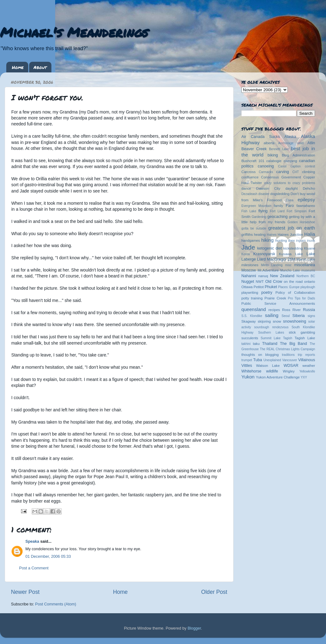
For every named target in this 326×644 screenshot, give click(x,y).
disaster (264, 194)
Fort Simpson (297, 211)
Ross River (291, 310)
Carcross (248, 172)
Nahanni (249, 276)
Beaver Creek (254, 149)
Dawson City (268, 188)
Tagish (288, 338)
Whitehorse (251, 371)
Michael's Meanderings (74, 32)
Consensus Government (281, 177)
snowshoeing (295, 321)
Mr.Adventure (268, 270)
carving (283, 172)
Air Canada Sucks (261, 137)
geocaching (277, 217)
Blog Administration (298, 155)
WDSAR (291, 366)
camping (290, 161)
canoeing (266, 166)
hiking (267, 240)
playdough (308, 287)
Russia (309, 310)
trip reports (306, 355)
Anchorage (286, 143)
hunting (281, 240)
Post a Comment (34, 568)
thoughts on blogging (260, 355)
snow (277, 321)
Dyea (290, 200)
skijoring (264, 321)
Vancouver (289, 360)
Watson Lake (268, 366)
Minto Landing (272, 265)
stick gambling (302, 332)
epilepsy (306, 200)
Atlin (311, 143)
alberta (269, 143)
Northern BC (306, 276)
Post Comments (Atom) (56, 604)
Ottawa (247, 287)
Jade (248, 247)
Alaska (290, 137)
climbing (308, 172)
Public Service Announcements (278, 304)
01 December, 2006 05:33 (48, 557)
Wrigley (289, 371)
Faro (290, 206)
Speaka (32, 541)
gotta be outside (254, 228)
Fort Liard (277, 211)
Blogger (194, 628)
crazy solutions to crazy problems (289, 183)
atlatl (300, 143)
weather (309, 366)
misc (289, 265)
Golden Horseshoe (301, 222)
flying (263, 211)
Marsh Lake (306, 259)
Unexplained (272, 360)
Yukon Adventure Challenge (278, 377)
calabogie (274, 161)
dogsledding (280, 194)
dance (246, 188)
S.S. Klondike (252, 316)
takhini (246, 344)
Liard (261, 259)
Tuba (258, 360)
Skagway (249, 321)
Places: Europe (289, 287)
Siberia (299, 316)
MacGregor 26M (281, 259)
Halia (310, 234)
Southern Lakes (271, 333)
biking (273, 155)
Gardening (259, 217)
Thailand (270, 344)
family (279, 206)
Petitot (259, 287)
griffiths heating (253, 235)
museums (308, 270)
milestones (250, 265)
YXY (304, 377)
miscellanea (305, 265)
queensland (254, 309)
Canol (282, 166)
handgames (251, 240)
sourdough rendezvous (271, 327)
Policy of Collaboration (295, 293)
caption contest (303, 166)
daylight (291, 188)
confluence (250, 177)
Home (18, 67)
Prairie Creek (275, 298)
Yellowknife (307, 371)
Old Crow (274, 282)
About (40, 67)
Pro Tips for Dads (302, 298)
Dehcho (309, 188)
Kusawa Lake (291, 254)
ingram (301, 241)
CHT (296, 172)
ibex (292, 240)
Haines (272, 235)
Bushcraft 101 (253, 161)
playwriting (250, 293)
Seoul (286, 316)
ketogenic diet (269, 248)
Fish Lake (249, 211)
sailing (272, 315)
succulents (250, 338)
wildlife (272, 371)
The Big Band (293, 344)
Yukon (248, 377)
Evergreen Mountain (256, 206)
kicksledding (293, 248)
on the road (293, 282)
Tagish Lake (305, 338)
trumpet (247, 360)
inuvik (311, 241)
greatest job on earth (292, 228)
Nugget (248, 282)
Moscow (249, 270)
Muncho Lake (290, 270)
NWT (260, 282)
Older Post (214, 592)
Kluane (310, 248)
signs (311, 316)
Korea (246, 254)
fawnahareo (306, 206)
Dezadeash (249, 194)
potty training (252, 298)
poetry (267, 293)
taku (256, 344)
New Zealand (282, 276)
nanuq (263, 276)
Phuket (271, 287)
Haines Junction (290, 235)
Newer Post (25, 592)
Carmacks (266, 172)
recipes (274, 310)
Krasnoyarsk (264, 254)
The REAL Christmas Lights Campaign (287, 349)
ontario (310, 282)
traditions (288, 355)
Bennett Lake (279, 149)
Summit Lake (271, 338)
